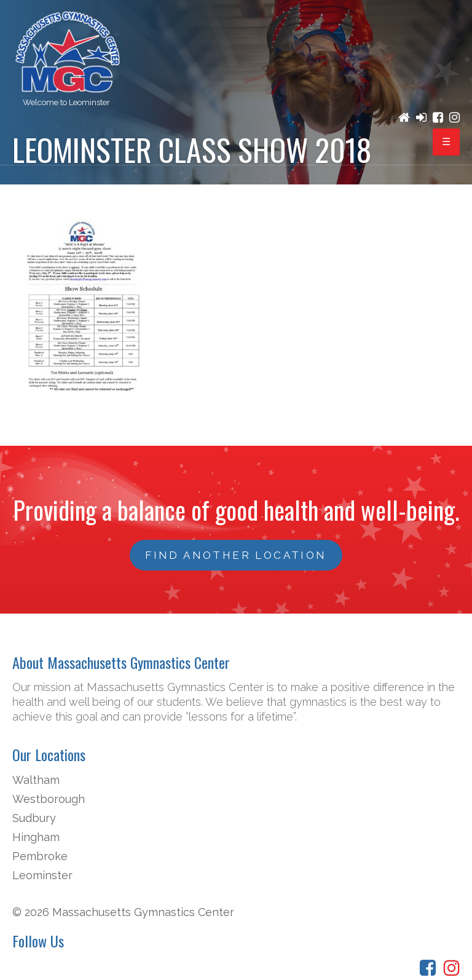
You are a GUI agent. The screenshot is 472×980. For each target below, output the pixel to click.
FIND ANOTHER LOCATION (236, 555)
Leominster (42, 875)
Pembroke (40, 856)
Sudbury (34, 818)
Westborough (49, 799)
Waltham (36, 780)
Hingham (36, 837)
